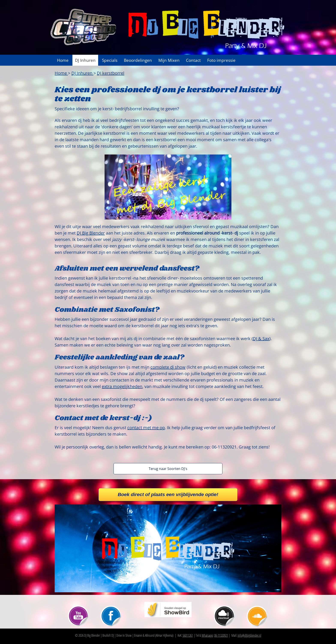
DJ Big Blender (91, 233)
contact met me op (146, 428)
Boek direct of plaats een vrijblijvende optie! (168, 495)
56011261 (188, 635)
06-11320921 (221, 635)
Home (63, 60)
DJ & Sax (261, 339)
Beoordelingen (138, 60)
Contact (193, 60)
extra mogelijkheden (122, 386)
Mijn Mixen (169, 60)
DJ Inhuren (85, 60)
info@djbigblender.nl (249, 635)
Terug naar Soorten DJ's (168, 469)
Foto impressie (221, 60)
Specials (110, 60)
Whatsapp (207, 635)
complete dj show (168, 367)
